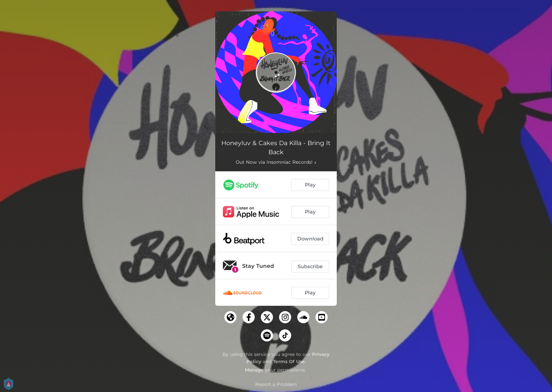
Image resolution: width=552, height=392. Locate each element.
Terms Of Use (289, 361)
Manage (254, 370)
